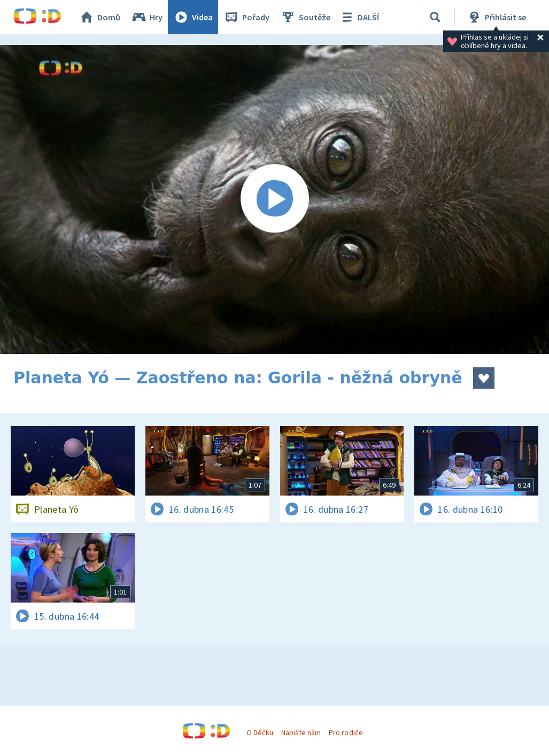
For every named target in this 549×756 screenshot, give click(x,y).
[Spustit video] (274, 199)
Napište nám (301, 732)
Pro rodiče (346, 732)
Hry (147, 17)
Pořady (246, 17)
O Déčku (260, 732)
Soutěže (305, 17)
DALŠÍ (359, 17)
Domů (99, 17)
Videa (193, 17)
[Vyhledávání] (435, 17)
